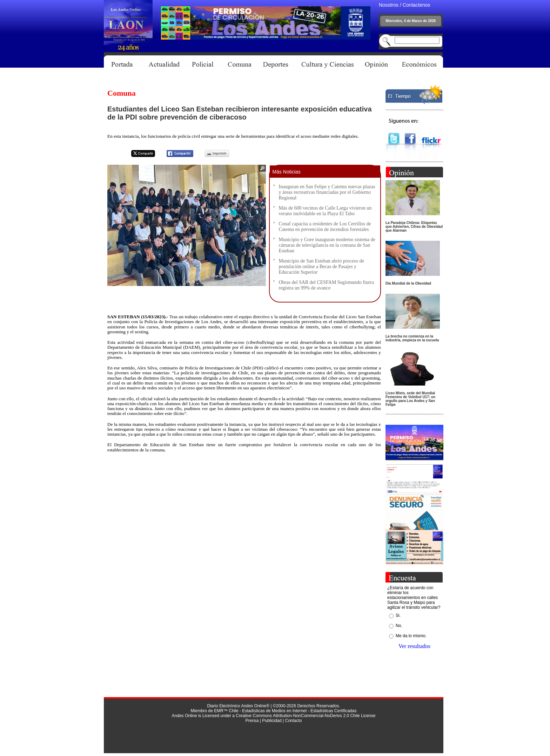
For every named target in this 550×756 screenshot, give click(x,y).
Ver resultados (414, 646)
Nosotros (389, 5)
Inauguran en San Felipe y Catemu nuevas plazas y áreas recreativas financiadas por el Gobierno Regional (327, 192)
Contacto (293, 721)
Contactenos (417, 5)
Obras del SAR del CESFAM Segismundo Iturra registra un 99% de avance (326, 285)
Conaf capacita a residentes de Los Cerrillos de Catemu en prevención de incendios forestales (325, 227)
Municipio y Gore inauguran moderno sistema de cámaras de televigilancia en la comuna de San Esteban (327, 245)
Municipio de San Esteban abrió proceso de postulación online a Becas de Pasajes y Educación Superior (321, 267)
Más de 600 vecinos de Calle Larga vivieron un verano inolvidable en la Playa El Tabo (325, 211)
